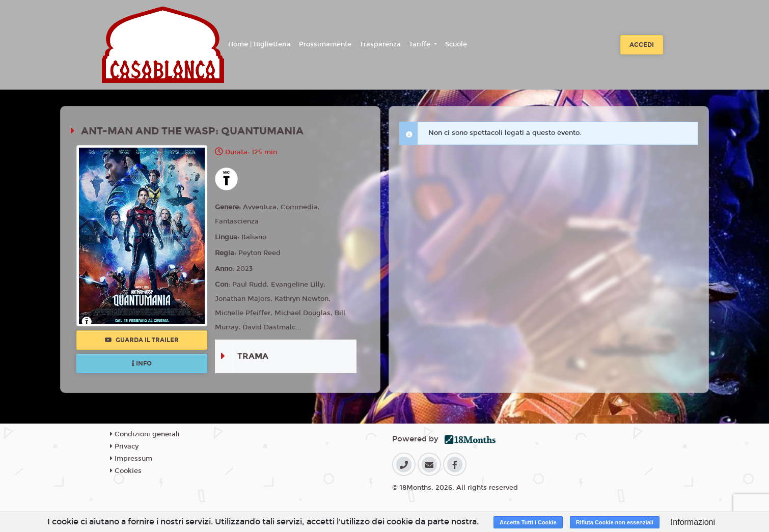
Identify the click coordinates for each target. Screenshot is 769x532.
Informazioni (693, 522)
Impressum (131, 459)
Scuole (456, 44)
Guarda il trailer (142, 340)
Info (142, 363)
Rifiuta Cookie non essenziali (615, 522)
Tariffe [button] (421, 44)
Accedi (642, 45)
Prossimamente (325, 44)
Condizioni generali (145, 434)
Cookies (126, 471)
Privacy (124, 446)
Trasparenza (380, 44)
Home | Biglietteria (259, 44)
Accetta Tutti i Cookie (528, 522)
